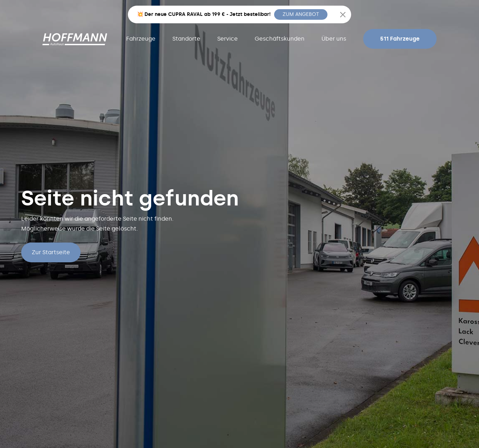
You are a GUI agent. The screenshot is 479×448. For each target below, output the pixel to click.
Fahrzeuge (141, 39)
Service (227, 39)
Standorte (186, 39)
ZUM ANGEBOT (301, 14)
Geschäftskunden (280, 39)
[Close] (343, 15)
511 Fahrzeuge (400, 39)
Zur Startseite (51, 252)
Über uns (334, 39)
